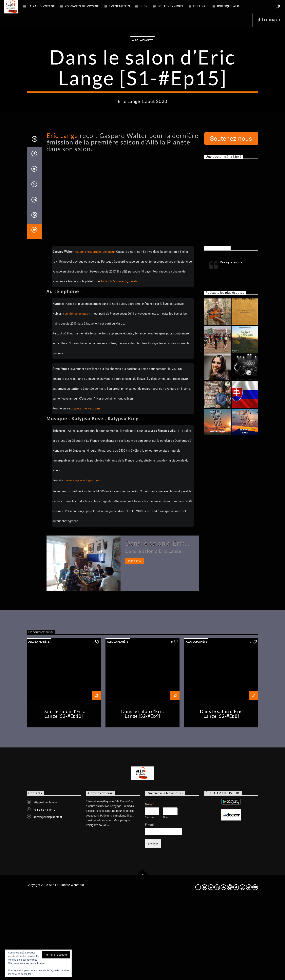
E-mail (150, 905)
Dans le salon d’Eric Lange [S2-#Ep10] (64, 794)
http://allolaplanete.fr (47, 882)
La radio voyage (41, 6)
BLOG (144, 6)
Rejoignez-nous (217, 328)
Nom (149, 884)
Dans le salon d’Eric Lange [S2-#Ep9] (142, 794)
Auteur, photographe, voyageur (95, 332)
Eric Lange (62, 215)
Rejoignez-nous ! (98, 905)
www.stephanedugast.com (83, 560)
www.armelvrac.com (86, 488)
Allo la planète (142, 80)
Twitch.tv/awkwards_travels (119, 361)
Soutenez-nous (170, 6)
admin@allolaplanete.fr (48, 897)
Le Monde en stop (76, 394)
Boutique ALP (228, 6)
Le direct (269, 20)
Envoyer (153, 924)
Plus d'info (134, 641)
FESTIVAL (200, 6)
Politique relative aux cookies (49, 974)
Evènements (119, 6)
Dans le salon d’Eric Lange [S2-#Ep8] (221, 794)
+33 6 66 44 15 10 (44, 890)
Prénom (149, 897)
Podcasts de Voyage (82, 6)
